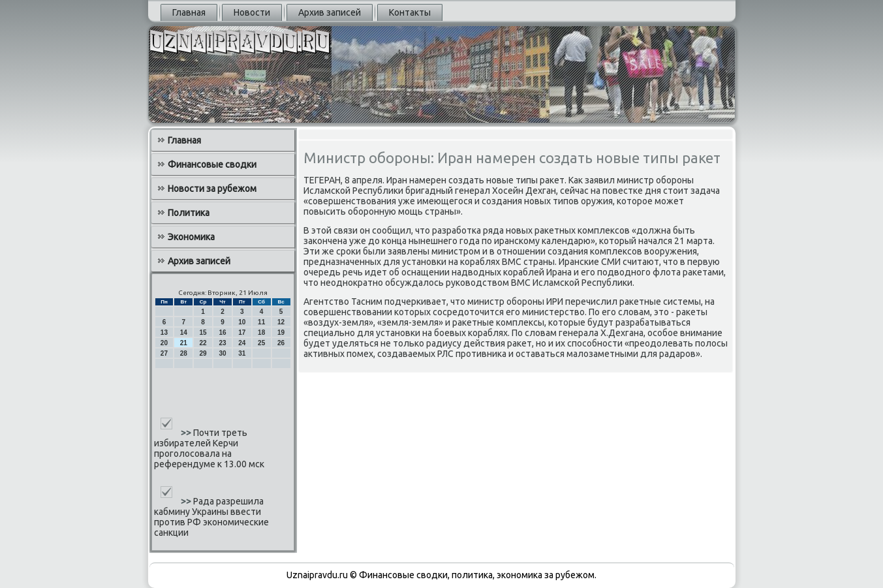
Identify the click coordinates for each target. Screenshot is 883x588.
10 (242, 322)
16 (222, 333)
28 (184, 353)
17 (242, 333)
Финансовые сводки (212, 164)
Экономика (191, 237)
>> (187, 433)
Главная (189, 12)
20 (164, 343)
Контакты (410, 12)
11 (261, 322)
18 (261, 333)
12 (281, 322)
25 (261, 343)
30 (222, 353)
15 (203, 333)
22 (203, 343)
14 (184, 333)
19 (281, 333)
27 (164, 353)
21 (184, 343)
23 (222, 343)
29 (203, 353)
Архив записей (330, 12)
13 (164, 333)
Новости (252, 12)
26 (281, 343)
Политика (189, 213)
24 (242, 343)
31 (242, 353)
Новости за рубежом (212, 189)
